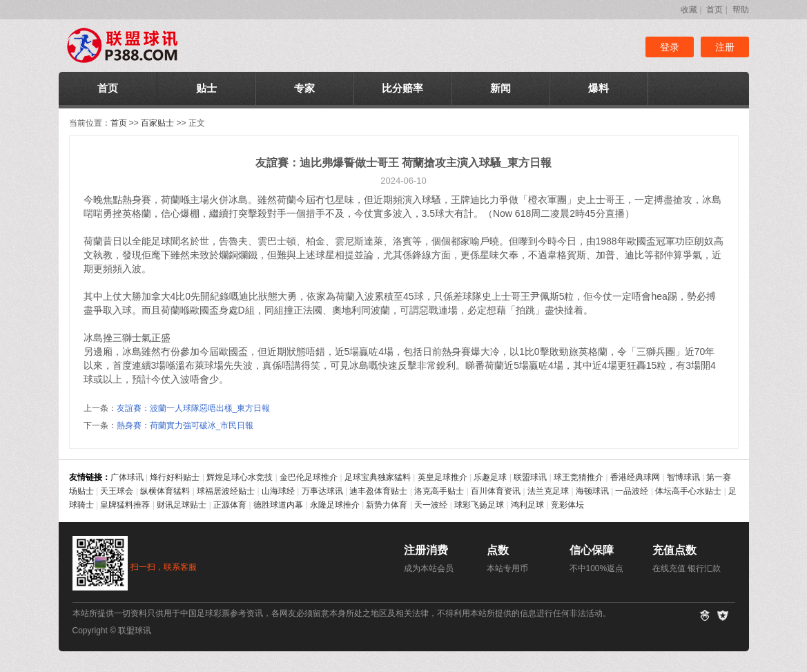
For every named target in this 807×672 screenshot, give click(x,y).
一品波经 (632, 491)
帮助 (741, 10)
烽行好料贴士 (175, 477)
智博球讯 (683, 477)
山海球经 (278, 491)
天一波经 (431, 505)
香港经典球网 (635, 477)
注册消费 (426, 550)
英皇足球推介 (443, 477)
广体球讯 (127, 477)
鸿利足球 (527, 505)
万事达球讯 (322, 491)
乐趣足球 (490, 477)
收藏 (689, 10)
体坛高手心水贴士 (688, 491)
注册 (725, 47)
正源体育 (230, 505)
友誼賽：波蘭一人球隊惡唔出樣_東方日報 (194, 408)
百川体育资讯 (496, 491)
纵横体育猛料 (165, 491)
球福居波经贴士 (226, 491)
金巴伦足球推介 (309, 477)
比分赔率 (402, 88)
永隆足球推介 (335, 505)
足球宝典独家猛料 (378, 477)
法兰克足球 (548, 491)
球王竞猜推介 (578, 477)
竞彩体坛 (567, 505)
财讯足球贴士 (182, 505)
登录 (670, 47)
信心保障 (592, 550)
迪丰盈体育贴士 (378, 491)
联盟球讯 (530, 477)
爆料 (599, 88)
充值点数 (674, 550)
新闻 (500, 88)
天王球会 (117, 491)
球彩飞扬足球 (479, 505)
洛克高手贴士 (439, 491)
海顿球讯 (592, 491)
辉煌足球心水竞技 (240, 477)
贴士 (206, 88)
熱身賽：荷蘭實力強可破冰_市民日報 (185, 425)
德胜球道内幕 (278, 505)
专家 (304, 88)
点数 (498, 550)
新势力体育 (387, 505)
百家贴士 (157, 123)
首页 (714, 10)
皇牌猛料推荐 (125, 505)
